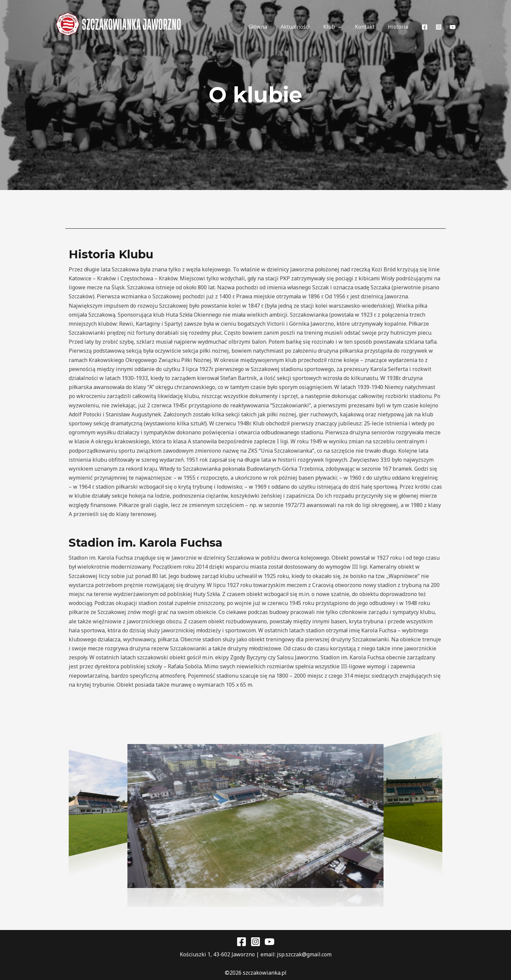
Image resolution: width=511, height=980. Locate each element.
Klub (339, 27)
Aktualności (305, 27)
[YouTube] (453, 27)
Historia (399, 27)
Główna (270, 27)
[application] (345, 27)
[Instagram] (439, 27)
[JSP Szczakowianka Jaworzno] (119, 27)
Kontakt (369, 27)
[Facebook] (425, 27)
